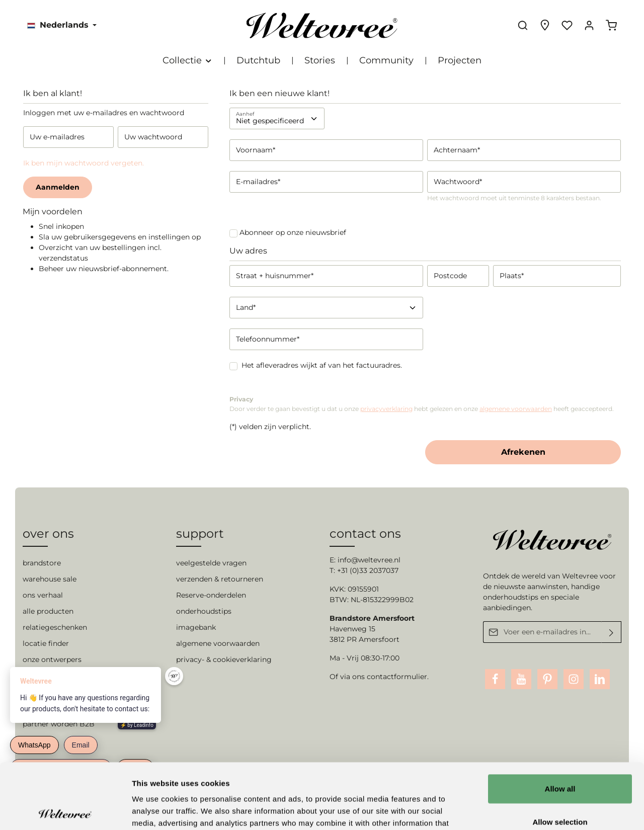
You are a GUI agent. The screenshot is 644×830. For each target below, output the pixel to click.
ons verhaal (43, 595)
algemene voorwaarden (516, 409)
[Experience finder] (545, 25)
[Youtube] (521, 679)
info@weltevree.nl (369, 560)
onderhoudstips (204, 611)
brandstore (42, 563)
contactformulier (397, 677)
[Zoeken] (523, 25)
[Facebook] (495, 679)
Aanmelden (58, 187)
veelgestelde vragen (211, 563)
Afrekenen (523, 452)
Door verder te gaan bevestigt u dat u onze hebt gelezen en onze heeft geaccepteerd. (422, 409)
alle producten (48, 611)
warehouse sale (50, 579)
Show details (528, 810)
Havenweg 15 (352, 629)
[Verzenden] (612, 632)
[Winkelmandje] (611, 25)
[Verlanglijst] (567, 25)
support (200, 533)
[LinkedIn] (600, 679)
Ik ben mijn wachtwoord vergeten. (84, 163)
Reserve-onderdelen (211, 595)
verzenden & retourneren (220, 579)
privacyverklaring (386, 409)
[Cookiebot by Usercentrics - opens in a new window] (65, 810)
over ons (48, 533)
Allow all (560, 723)
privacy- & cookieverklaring (224, 659)
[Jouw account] (589, 25)
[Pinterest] (547, 679)
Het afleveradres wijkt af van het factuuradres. (322, 365)
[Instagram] (574, 679)
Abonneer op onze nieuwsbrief (293, 232)
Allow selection (560, 756)
